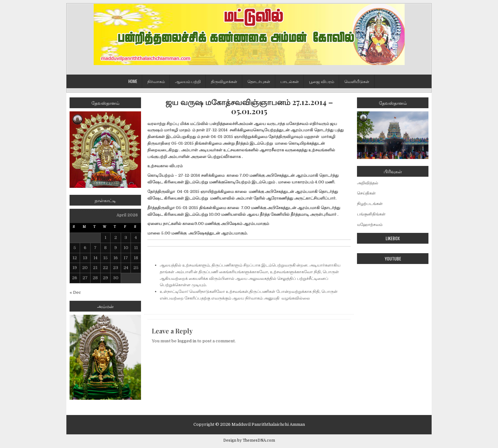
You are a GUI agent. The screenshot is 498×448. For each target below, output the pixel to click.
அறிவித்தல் (368, 183)
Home (133, 81)
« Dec (75, 292)
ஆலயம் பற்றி (188, 81)
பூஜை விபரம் (322, 81)
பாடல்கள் (290, 81)
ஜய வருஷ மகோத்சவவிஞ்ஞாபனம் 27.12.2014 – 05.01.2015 (249, 107)
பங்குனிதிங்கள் (371, 214)
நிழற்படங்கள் (370, 204)
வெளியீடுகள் (357, 81)
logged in (187, 341)
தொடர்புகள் (259, 81)
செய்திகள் (366, 193)
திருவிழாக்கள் (224, 81)
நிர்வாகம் (156, 81)
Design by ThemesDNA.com (249, 440)
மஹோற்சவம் (370, 224)
